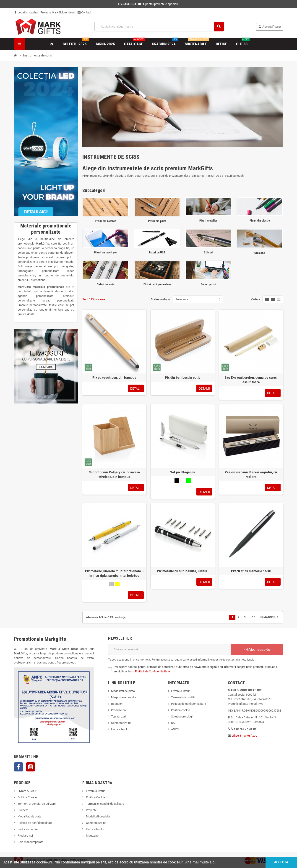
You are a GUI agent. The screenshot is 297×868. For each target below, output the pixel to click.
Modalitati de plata (123, 691)
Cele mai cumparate (30, 842)
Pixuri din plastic (260, 221)
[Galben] (117, 584)
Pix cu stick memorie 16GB (251, 571)
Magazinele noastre (124, 697)
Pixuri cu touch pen (106, 252)
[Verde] (189, 481)
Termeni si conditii (183, 697)
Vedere (255, 299)
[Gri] (111, 584)
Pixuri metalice (208, 221)
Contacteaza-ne (121, 723)
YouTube (31, 767)
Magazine (92, 836)
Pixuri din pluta (157, 221)
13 (254, 617)
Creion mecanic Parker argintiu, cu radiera (251, 475)
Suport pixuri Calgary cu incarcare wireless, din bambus (114, 475)
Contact (84, 12)
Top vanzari (118, 716)
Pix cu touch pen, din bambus (114, 378)
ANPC (175, 729)
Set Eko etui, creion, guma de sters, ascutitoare (251, 380)
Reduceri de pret (28, 829)
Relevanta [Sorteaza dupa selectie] (182, 299)
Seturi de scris (106, 284)
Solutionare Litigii (182, 716)
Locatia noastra (26, 12)
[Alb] (183, 481)
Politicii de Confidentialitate (152, 671)
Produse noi (119, 710)
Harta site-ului (120, 729)
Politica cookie (181, 710)
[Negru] (177, 481)
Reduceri (117, 704)
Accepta (281, 862)
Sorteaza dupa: (161, 299)
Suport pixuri (208, 284)
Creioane (260, 253)
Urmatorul (270, 617)
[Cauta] (159, 27)
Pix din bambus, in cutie (183, 378)
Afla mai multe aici (200, 862)
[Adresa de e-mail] (169, 649)
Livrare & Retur (180, 691)
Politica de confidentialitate (189, 704)
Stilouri (208, 252)
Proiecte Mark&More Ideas (58, 12)
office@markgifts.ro (244, 736)
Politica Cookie (27, 797)
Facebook (18, 767)
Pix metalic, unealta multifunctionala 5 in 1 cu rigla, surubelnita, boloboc (114, 573)
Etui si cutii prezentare (157, 284)
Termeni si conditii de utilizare (36, 804)
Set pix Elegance (183, 472)
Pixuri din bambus (106, 221)
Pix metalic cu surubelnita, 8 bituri (183, 571)
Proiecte (23, 810)
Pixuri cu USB (157, 252)
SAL (174, 723)
